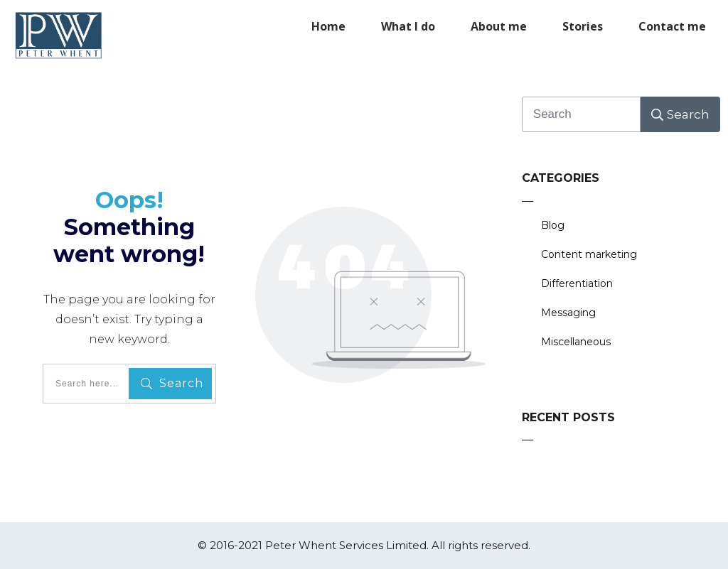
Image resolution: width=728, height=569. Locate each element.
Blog (553, 225)
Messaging (568, 313)
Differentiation (577, 283)
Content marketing (589, 254)
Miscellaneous (576, 342)
